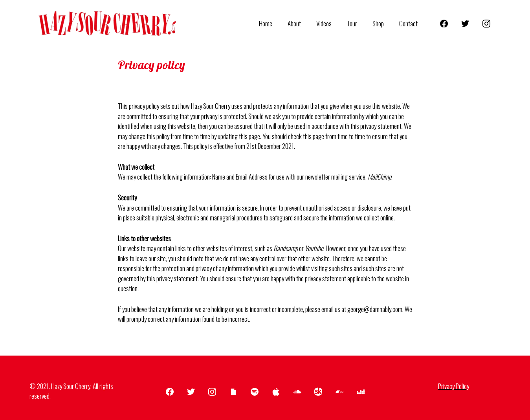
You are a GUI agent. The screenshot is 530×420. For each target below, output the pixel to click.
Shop (381, 23)
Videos (331, 23)
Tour (357, 23)
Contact (410, 23)
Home (277, 23)
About (303, 23)
